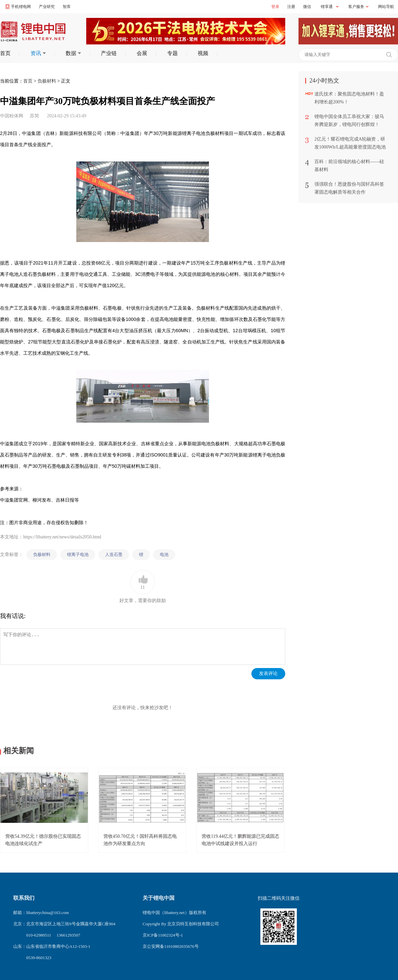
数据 (73, 53)
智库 (67, 7)
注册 (291, 7)
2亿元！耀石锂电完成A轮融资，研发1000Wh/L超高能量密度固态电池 (350, 143)
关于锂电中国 (159, 898)
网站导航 (386, 7)
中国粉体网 (12, 116)
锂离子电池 (78, 554)
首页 (5, 53)
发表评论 (268, 674)
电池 (164, 554)
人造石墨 (114, 554)
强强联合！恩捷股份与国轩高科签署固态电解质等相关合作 (349, 188)
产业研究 (47, 7)
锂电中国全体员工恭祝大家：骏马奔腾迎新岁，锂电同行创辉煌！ (349, 121)
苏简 (34, 116)
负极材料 (47, 81)
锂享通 (327, 7)
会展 (142, 53)
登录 (275, 7)
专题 (172, 53)
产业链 (109, 53)
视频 (203, 53)
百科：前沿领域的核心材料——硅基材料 (349, 166)
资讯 (38, 53)
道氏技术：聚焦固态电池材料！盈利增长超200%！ (349, 98)
